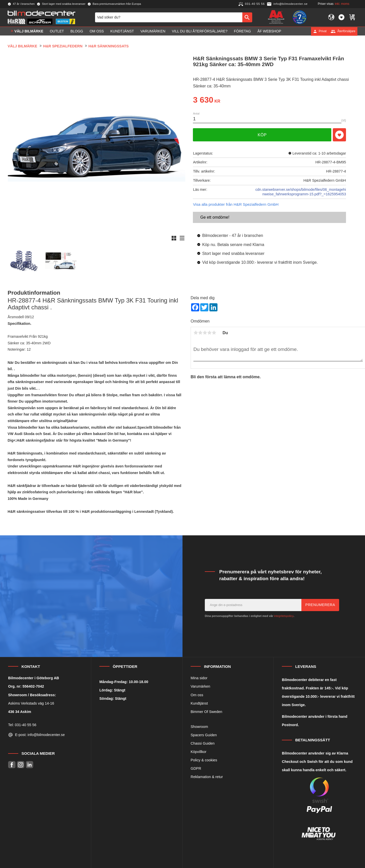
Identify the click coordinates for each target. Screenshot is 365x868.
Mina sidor (199, 678)
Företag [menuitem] (242, 31)
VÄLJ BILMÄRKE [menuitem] (29, 31)
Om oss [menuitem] (97, 31)
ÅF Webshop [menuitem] (269, 31)
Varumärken (200, 686)
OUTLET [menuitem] (57, 31)
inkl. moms (342, 4)
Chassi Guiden (203, 743)
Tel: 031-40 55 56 (22, 725)
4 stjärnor (209, 333)
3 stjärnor (205, 333)
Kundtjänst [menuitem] (122, 31)
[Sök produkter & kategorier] (169, 17)
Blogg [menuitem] (77, 31)
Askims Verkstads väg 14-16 (31, 703)
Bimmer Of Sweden (206, 712)
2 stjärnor (200, 333)
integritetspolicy (284, 616)
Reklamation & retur (207, 777)
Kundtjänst (199, 703)
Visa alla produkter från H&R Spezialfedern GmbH (236, 204)
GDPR (196, 768)
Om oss (197, 695)
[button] (341, 17)
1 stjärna (196, 333)
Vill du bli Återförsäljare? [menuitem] (200, 31)
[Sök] (247, 17)
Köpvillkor (198, 752)
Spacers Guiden (204, 735)
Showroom (199, 727)
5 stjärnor (214, 333)
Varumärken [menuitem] (153, 31)
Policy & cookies (204, 760)
